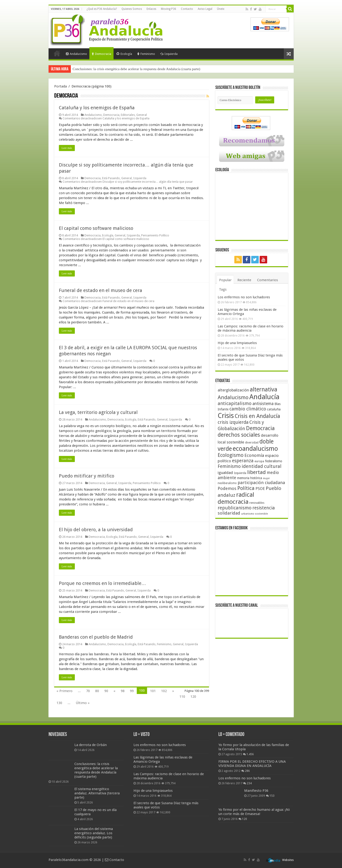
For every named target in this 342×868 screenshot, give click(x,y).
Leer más (67, 148)
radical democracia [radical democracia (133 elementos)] (236, 498)
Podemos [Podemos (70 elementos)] (227, 488)
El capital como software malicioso (96, 228)
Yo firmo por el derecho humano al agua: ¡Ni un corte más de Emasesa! (254, 812)
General (142, 115)
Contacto (187, 9)
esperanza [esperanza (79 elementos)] (243, 461)
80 (97, 691)
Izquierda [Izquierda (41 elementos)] (240, 473)
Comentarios (268, 280)
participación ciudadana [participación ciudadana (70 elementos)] (261, 483)
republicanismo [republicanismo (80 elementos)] (235, 508)
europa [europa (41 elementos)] (259, 461)
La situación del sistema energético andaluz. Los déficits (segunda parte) (94, 833)
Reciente (244, 280)
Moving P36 (169, 9)
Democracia (101, 54)
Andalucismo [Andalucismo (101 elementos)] (233, 397)
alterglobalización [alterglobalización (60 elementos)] (233, 390)
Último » (83, 703)
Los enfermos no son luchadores (244, 297)
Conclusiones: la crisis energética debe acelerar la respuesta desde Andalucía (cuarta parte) (137, 69)
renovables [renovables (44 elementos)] (257, 503)
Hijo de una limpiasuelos (237, 343)
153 (272, 796)
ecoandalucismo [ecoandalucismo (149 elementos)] (255, 449)
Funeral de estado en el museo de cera (101, 290)
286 (247, 771)
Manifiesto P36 (256, 791)
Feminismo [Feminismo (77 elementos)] (229, 466)
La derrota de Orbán (91, 745)
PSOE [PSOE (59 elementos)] (260, 489)
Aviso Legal (205, 9)
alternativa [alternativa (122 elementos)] (264, 389)
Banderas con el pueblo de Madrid (96, 637)
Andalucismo (76, 54)
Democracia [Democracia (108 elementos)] (260, 428)
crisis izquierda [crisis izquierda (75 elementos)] (233, 422)
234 (249, 783)
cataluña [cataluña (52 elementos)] (274, 409)
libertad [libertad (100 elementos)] (256, 472)
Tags (223, 289)
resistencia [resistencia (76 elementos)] (264, 508)
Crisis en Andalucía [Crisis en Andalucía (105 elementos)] (257, 416)
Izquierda (169, 54)
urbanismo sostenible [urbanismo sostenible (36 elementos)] (255, 514)
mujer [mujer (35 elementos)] (266, 478)
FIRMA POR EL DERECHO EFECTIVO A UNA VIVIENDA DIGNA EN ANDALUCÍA (252, 764)
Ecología (124, 54)
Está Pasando (111, 178)
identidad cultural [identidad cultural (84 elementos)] (262, 466)
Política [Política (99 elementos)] (246, 488)
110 (182, 697)
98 (123, 691)
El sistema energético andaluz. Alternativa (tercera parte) (97, 793)
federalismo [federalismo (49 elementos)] (274, 461)
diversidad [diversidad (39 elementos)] (252, 443)
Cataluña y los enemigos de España (97, 108)
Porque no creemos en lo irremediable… (103, 583)
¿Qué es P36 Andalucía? (102, 9)
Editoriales (128, 115)
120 (193, 697)
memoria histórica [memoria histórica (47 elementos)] (250, 478)
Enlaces (151, 9)
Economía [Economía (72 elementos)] (254, 455)
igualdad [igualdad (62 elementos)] (225, 473)
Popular (225, 280)
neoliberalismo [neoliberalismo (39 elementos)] (227, 483)
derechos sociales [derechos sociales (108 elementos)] (239, 435)
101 (153, 691)
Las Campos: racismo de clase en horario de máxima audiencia (251, 328)
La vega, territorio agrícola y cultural (98, 412)
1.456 (250, 754)
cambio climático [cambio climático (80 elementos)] (248, 409)
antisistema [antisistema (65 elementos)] (263, 404)
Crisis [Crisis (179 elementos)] (226, 416)
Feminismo (146, 54)
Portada (57, 53)
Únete (221, 9)
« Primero (65, 691)
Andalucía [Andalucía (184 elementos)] (264, 397)
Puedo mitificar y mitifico (87, 476)
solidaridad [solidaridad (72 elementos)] (229, 513)
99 (132, 691)
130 (59, 703)
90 (106, 691)
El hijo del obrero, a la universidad (96, 530)
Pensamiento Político (155, 235)
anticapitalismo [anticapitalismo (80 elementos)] (235, 404)
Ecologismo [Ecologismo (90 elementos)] (231, 455)
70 (88, 691)
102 (164, 691)
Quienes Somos (132, 9)
